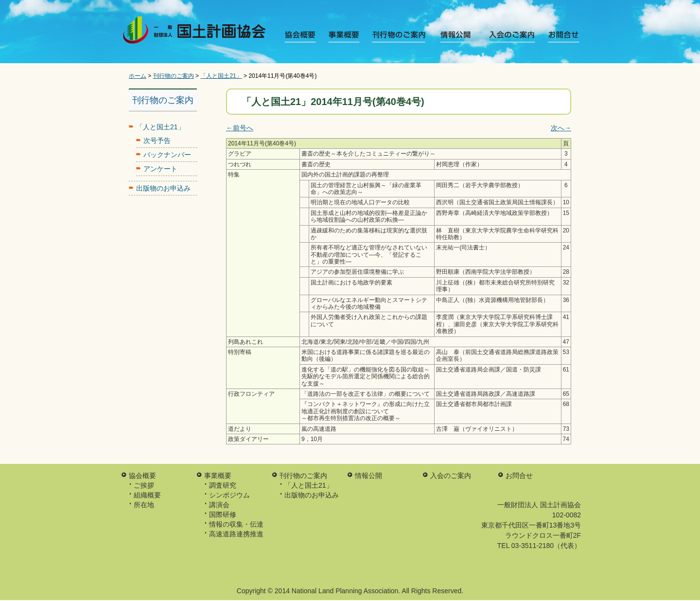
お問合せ (558, 36)
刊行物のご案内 (400, 36)
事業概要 (347, 36)
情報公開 (453, 36)
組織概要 (147, 495)
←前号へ (240, 128)
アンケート (160, 169)
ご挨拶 (144, 485)
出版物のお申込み (163, 188)
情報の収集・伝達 (236, 524)
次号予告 (157, 141)
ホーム (138, 76)
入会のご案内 (505, 36)
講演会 (219, 505)
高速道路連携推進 (236, 534)
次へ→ (561, 128)
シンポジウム (229, 495)
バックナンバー (167, 155)
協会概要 (303, 36)
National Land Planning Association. (346, 591)
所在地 (144, 505)
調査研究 (223, 485)
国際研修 (223, 514)
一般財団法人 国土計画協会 (196, 32)
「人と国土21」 (221, 76)
